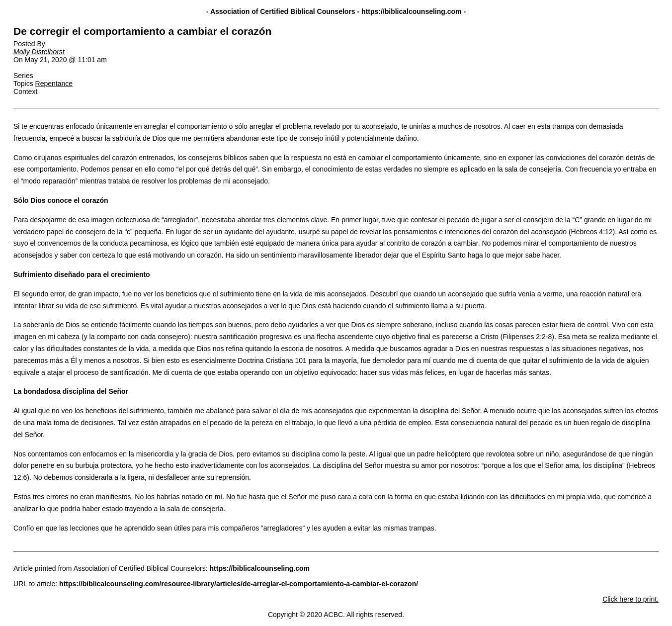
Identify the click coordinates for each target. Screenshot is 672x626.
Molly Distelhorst (39, 52)
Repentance (54, 84)
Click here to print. (630, 599)
